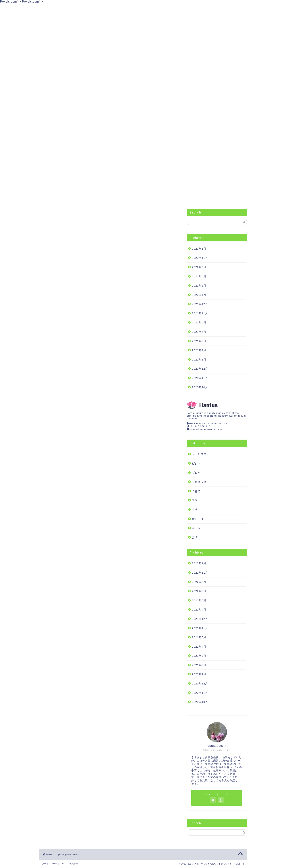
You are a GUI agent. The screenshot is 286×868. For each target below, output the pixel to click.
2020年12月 (200, 369)
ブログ (196, 473)
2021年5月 (199, 322)
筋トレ (180, 8)
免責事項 (74, 864)
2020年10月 (200, 387)
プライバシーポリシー (53, 864)
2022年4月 (199, 295)
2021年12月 (200, 304)
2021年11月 (200, 313)
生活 (149, 8)
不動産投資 (212, 8)
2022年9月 (199, 267)
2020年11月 (200, 378)
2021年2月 (199, 350)
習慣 (118, 8)
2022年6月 (199, 276)
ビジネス (86, 8)
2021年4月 (199, 332)
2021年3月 (199, 341)
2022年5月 (199, 286)
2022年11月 (200, 258)
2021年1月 (199, 359)
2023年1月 (199, 249)
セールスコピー (55, 8)
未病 (195, 500)
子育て (196, 491)
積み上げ (198, 519)
